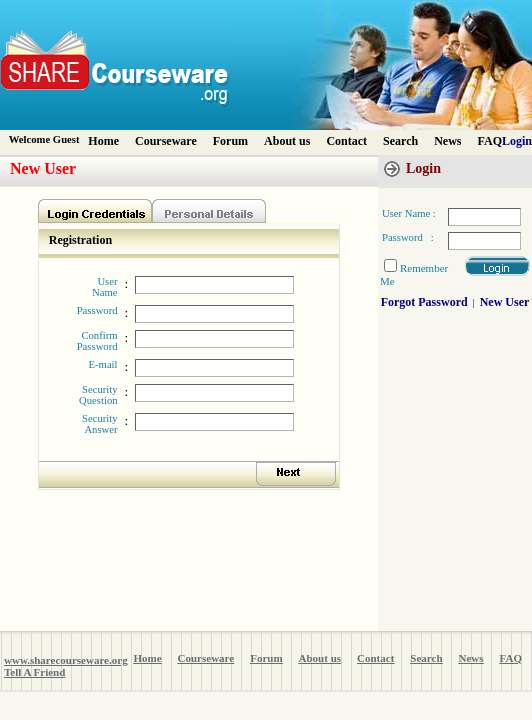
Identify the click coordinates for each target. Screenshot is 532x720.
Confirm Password (97, 341)
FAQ (490, 141)
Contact (346, 141)
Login (517, 141)
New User (505, 302)
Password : (408, 237)
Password (97, 310)
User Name (104, 287)
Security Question (98, 395)
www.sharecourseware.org (66, 660)
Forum (230, 141)
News (447, 141)
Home (103, 141)
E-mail (103, 364)
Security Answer (100, 424)
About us (287, 141)
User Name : (409, 213)
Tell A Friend (34, 672)
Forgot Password (424, 302)
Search (400, 141)
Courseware (166, 141)
